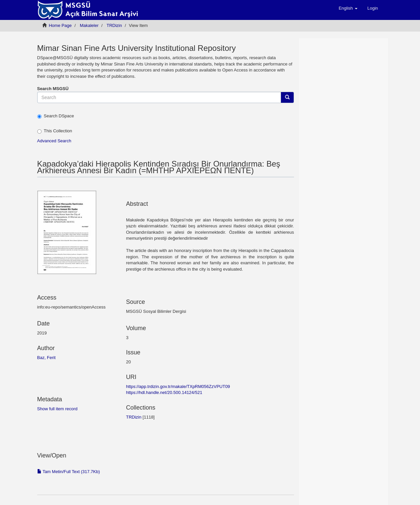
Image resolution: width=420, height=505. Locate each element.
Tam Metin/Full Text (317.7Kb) (69, 472)
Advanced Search (54, 141)
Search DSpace (56, 116)
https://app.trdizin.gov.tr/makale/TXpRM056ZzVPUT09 (178, 386)
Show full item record (57, 409)
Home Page (60, 25)
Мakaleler (89, 25)
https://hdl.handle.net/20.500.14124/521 (164, 392)
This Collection (55, 131)
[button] (348, 8)
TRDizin (114, 25)
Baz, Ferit (47, 358)
